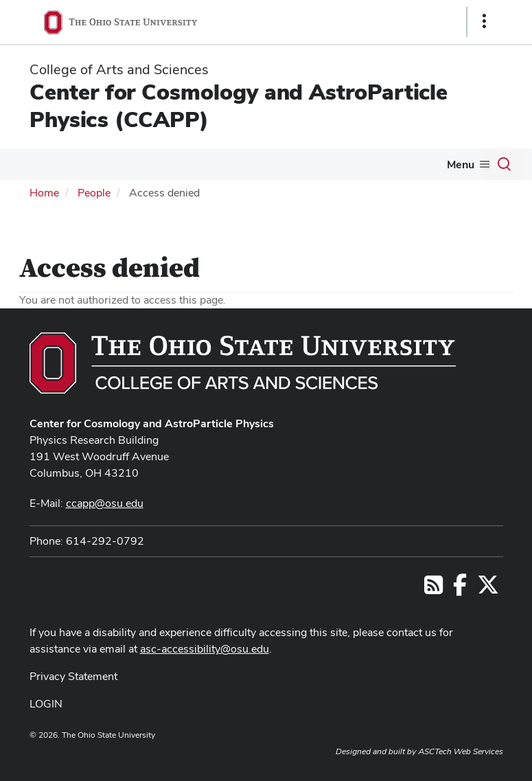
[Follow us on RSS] (433, 589)
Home (44, 193)
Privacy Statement (73, 676)
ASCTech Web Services (461, 751)
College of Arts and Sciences (119, 69)
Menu (461, 165)
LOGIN (46, 704)
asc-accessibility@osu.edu (205, 649)
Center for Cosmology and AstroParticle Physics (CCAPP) (239, 105)
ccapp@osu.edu (105, 503)
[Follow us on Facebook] (460, 589)
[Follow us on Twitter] (488, 589)
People (94, 193)
